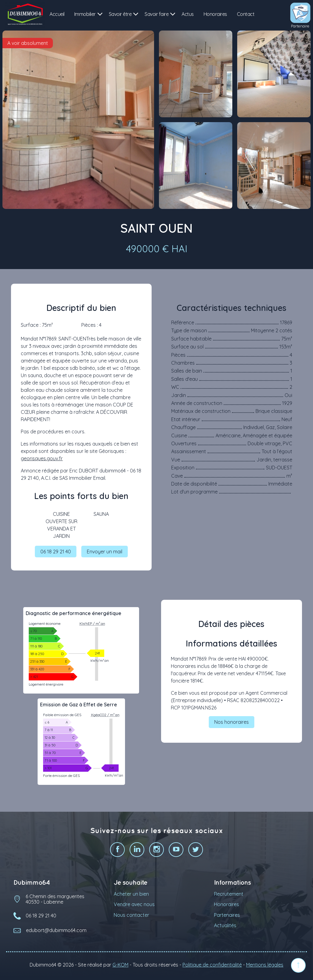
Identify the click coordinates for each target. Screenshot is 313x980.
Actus (188, 14)
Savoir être (120, 14)
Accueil (57, 14)
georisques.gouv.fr (42, 458)
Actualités (225, 928)
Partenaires (227, 918)
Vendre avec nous (134, 907)
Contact (246, 14)
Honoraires (215, 14)
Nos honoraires (232, 725)
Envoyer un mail (105, 553)
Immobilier (85, 14)
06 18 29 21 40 (56, 553)
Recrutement (229, 897)
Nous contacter (131, 918)
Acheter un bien (131, 897)
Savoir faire (156, 14)
